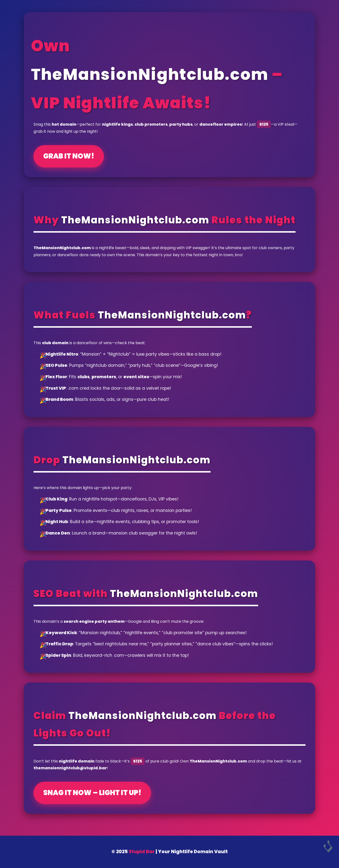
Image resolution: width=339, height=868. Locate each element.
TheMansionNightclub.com (149, 74)
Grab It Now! (69, 156)
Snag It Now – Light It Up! (92, 793)
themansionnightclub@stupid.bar (70, 768)
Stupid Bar (142, 852)
